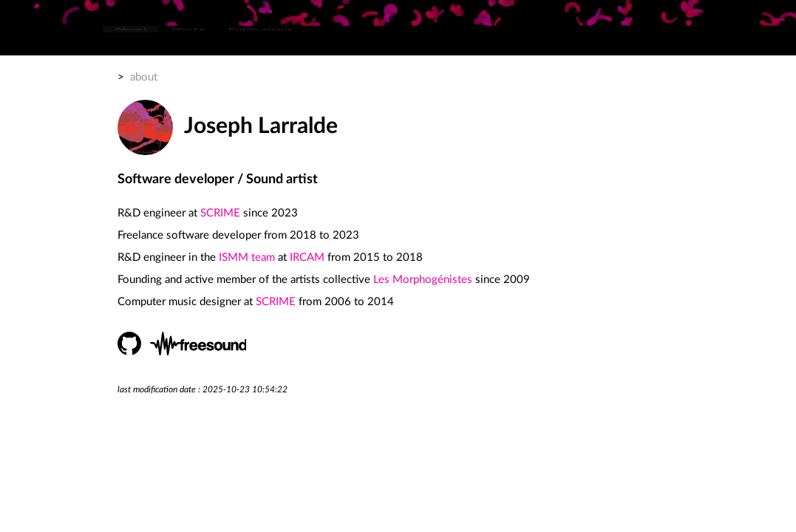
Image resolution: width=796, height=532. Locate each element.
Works (188, 41)
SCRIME (220, 213)
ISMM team (247, 258)
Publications (261, 41)
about (144, 77)
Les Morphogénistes (423, 280)
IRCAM (307, 258)
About (131, 41)
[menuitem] (131, 41)
